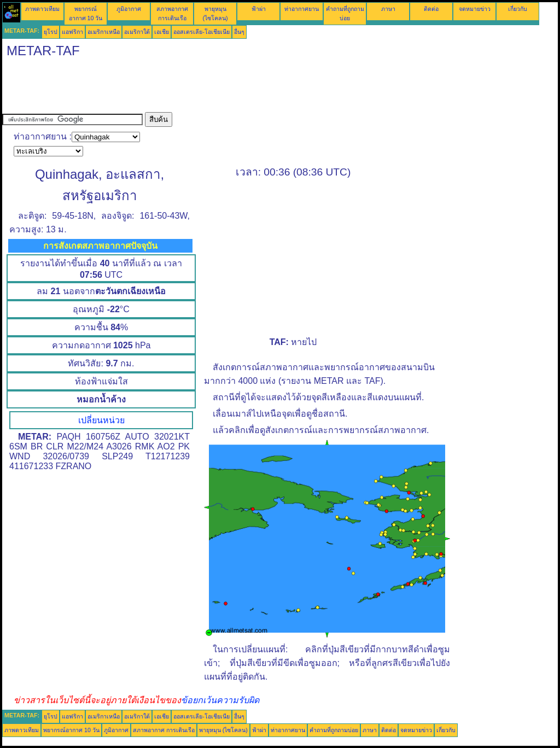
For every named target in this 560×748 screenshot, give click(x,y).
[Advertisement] (201, 87)
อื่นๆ (239, 32)
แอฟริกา (72, 32)
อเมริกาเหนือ (104, 32)
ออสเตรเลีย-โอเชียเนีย (202, 32)
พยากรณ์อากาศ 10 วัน (71, 730)
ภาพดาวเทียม (42, 9)
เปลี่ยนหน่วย (101, 420)
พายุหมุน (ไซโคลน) (223, 730)
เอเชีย (162, 32)
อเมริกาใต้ (137, 32)
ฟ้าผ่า (259, 9)
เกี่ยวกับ (518, 9)
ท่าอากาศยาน (302, 9)
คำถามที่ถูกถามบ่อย (334, 730)
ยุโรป (51, 32)
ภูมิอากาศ (129, 9)
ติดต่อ (431, 9)
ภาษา (388, 9)
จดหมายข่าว (475, 9)
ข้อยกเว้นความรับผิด (220, 700)
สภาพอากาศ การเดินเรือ (164, 730)
